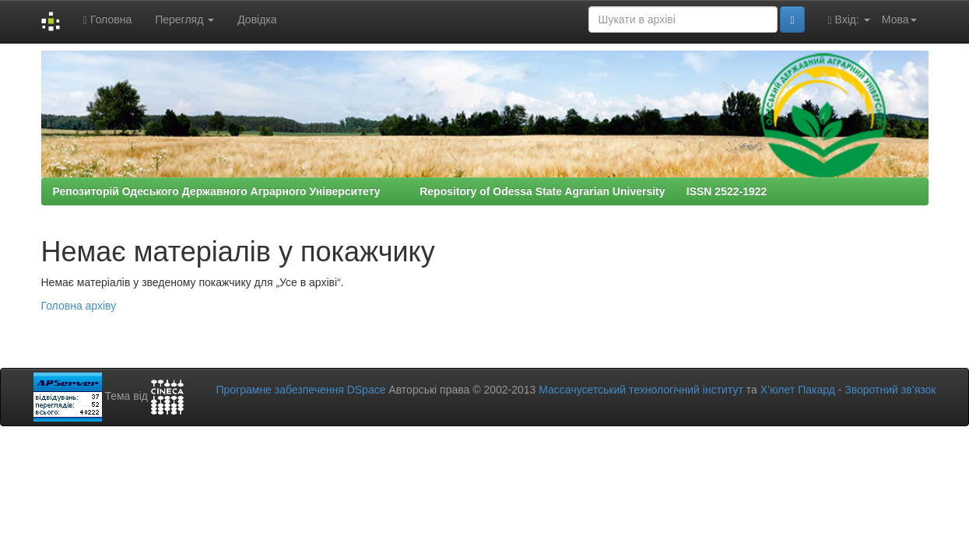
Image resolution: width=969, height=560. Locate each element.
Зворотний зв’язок (890, 390)
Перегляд (184, 19)
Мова (899, 19)
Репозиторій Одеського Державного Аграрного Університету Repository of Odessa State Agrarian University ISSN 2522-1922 (410, 191)
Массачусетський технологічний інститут (641, 390)
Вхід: (849, 20)
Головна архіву (79, 306)
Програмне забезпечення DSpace (300, 390)
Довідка (257, 19)
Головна (107, 20)
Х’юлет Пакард (798, 390)
